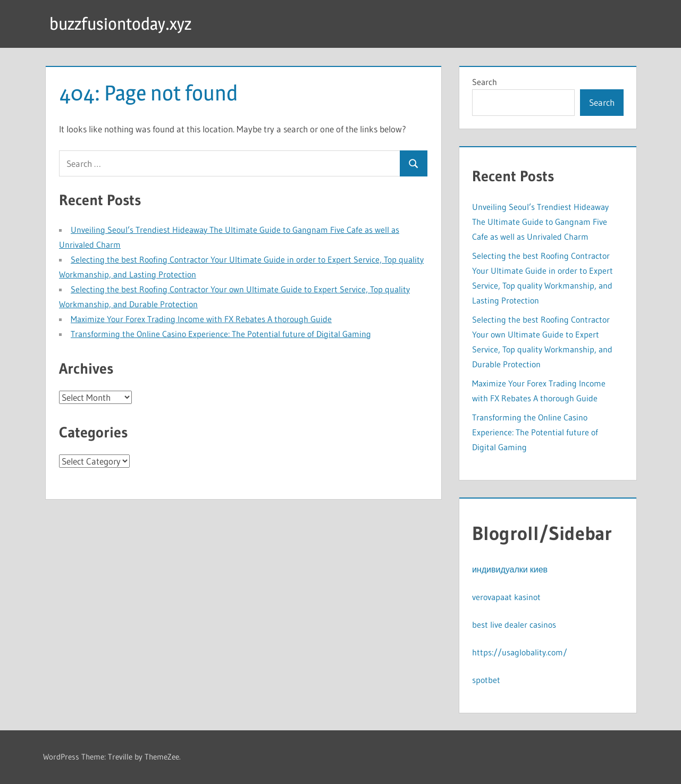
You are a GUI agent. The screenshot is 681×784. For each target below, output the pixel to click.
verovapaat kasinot (506, 597)
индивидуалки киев (510, 569)
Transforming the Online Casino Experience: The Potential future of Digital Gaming (221, 334)
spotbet (486, 680)
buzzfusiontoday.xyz (120, 24)
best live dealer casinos (514, 625)
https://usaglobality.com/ (520, 652)
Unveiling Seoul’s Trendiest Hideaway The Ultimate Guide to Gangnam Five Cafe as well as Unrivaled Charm (540, 222)
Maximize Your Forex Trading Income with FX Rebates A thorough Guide (201, 319)
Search (485, 82)
